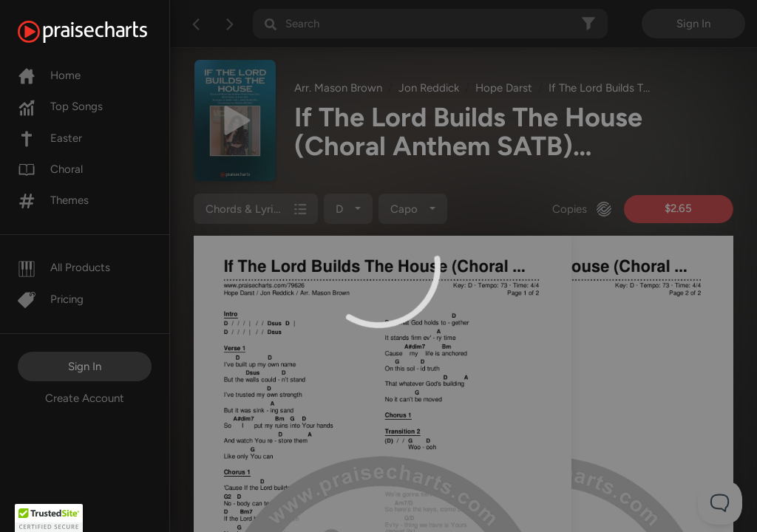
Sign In (85, 366)
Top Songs (60, 106)
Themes (53, 200)
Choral (50, 169)
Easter (50, 138)
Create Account (85, 398)
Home (49, 75)
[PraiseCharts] (101, 32)
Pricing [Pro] (51, 299)
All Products (64, 267)
